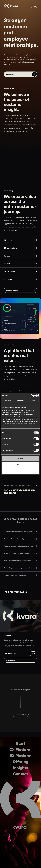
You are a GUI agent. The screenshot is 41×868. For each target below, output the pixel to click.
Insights (20, 768)
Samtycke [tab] (7, 401)
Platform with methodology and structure (20, 546)
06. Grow (20, 279)
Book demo (28, 6)
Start (21, 743)
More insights (11, 660)
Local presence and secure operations (20, 531)
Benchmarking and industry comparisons (20, 539)
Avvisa (21, 471)
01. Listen (20, 240)
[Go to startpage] (11, 6)
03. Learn (20, 256)
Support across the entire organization (20, 485)
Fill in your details (21, 715)
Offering (21, 761)
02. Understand (20, 248)
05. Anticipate (20, 271)
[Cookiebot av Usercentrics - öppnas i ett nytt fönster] (31, 395)
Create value (11, 74)
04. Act (20, 264)
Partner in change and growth (20, 575)
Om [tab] (34, 401)
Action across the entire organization (20, 561)
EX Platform (20, 755)
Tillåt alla (21, 459)
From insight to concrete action (20, 391)
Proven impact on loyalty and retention (20, 568)
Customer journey (12, 290)
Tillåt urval (20, 465)
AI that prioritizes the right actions (20, 553)
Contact (21, 774)
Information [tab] (21, 401)
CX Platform (20, 749)
